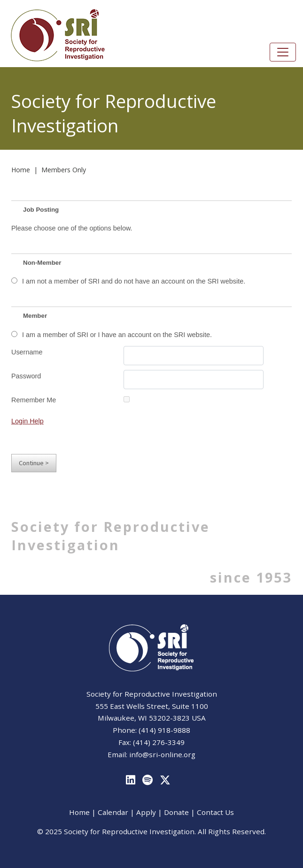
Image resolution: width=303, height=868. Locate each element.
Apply (146, 812)
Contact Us (215, 812)
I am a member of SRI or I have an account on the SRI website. (117, 335)
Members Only (64, 170)
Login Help (27, 421)
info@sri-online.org (162, 754)
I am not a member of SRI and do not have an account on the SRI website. (134, 281)
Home (21, 170)
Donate (176, 812)
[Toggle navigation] (283, 52)
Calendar (113, 812)
